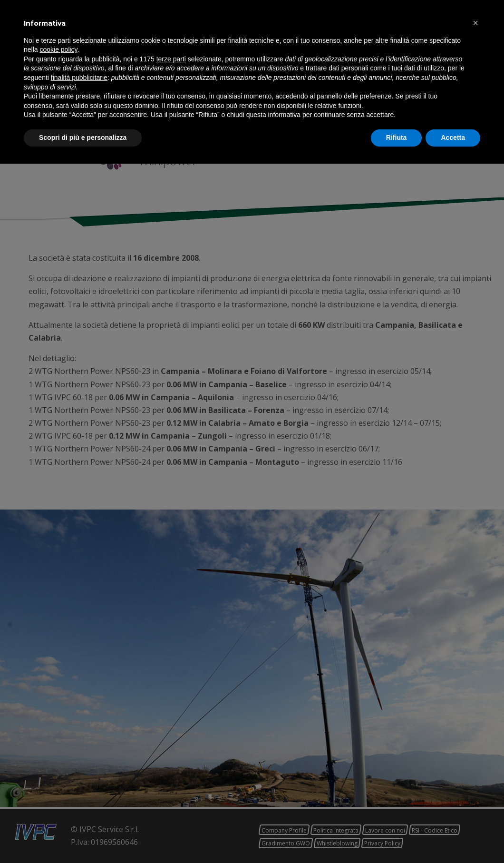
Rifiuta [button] (397, 837)
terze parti (171, 758)
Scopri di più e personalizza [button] (83, 837)
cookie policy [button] (58, 749)
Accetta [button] (453, 837)
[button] (475, 722)
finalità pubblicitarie (79, 777)
